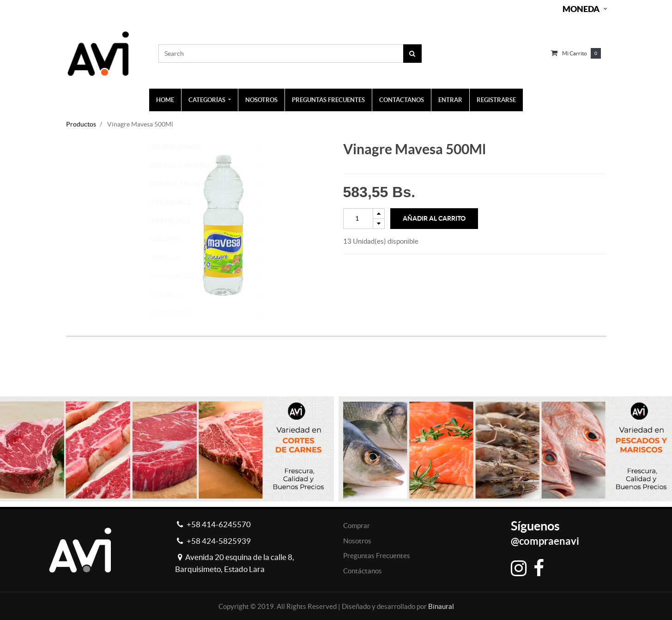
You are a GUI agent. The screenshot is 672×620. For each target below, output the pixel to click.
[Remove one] (379, 224)
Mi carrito (575, 53)
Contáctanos (363, 571)
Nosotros (357, 541)
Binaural (441, 606)
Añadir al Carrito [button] (434, 218)
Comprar (357, 526)
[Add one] (379, 214)
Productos (81, 124)
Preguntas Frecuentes (377, 556)
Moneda (581, 9)
